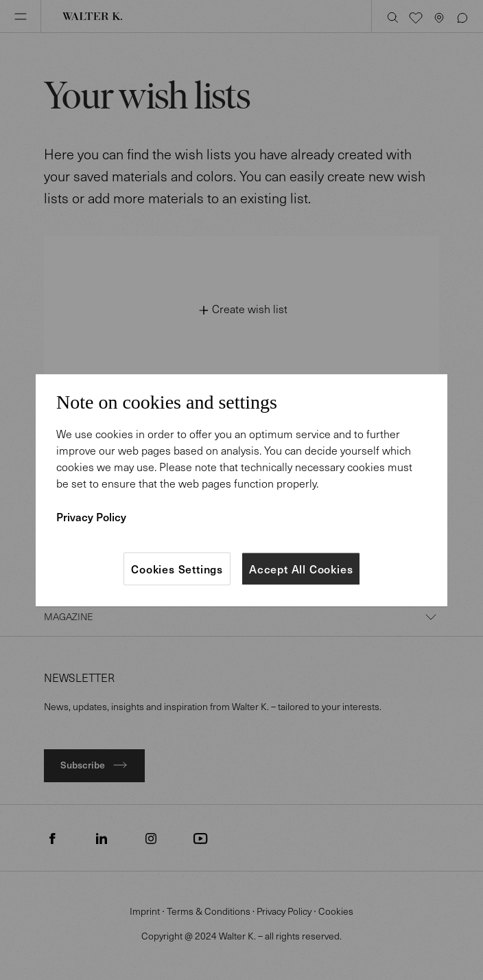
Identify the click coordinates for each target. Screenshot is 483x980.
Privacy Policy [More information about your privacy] (91, 516)
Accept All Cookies (301, 569)
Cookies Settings (177, 569)
